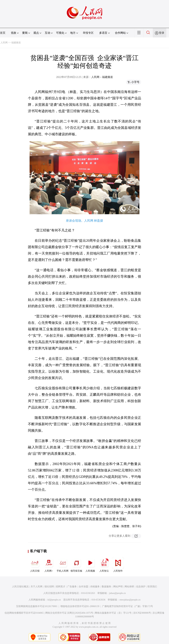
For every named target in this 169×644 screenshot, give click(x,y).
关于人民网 (37, 587)
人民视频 (90, 565)
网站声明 (118, 587)
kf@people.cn (54, 600)
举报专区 (88, 33)
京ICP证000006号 (142, 613)
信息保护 (141, 587)
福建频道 (16, 43)
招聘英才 (61, 587)
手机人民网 (63, 565)
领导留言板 (76, 565)
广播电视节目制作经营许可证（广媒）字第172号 (128, 606)
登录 (162, 33)
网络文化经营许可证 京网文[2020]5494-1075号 (69, 613)
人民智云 (104, 565)
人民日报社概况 (20, 587)
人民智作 (118, 565)
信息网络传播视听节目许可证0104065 (24, 613)
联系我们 (152, 587)
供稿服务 (95, 587)
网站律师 (129, 587)
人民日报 (35, 565)
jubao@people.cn (117, 593)
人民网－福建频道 (102, 77)
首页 (3, 33)
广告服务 (72, 587)
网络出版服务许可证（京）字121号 (113, 613)
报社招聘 (49, 587)
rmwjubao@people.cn (130, 600)
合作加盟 (83, 587)
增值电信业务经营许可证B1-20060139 (80, 606)
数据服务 (106, 587)
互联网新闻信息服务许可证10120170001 (37, 606)
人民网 (4, 43)
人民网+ (49, 565)
